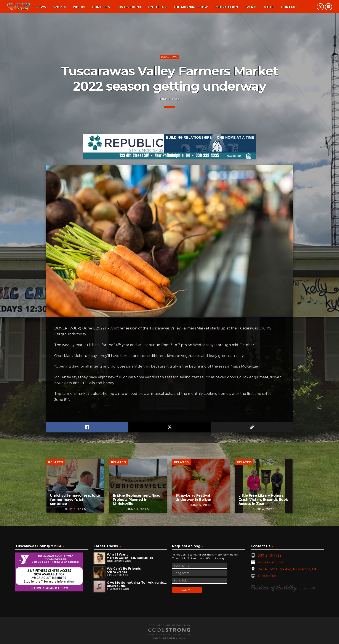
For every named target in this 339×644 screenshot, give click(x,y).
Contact (289, 7)
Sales (269, 7)
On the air (158, 7)
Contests (101, 7)
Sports (59, 7)
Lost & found (129, 7)
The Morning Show (191, 7)
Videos (79, 7)
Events (251, 7)
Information (226, 7)
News (41, 7)
